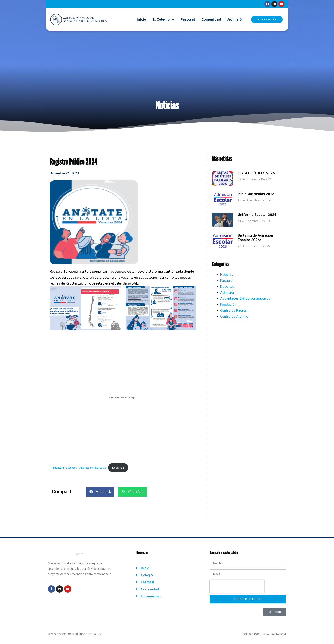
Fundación (228, 309)
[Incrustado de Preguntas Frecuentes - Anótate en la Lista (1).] (123, 402)
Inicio (141, 19)
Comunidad (211, 19)
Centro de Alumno (234, 321)
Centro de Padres (234, 315)
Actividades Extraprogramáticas (245, 303)
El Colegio (163, 20)
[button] (100, 496)
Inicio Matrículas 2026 (256, 198)
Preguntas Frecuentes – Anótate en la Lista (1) (78, 472)
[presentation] (237, 591)
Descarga (118, 472)
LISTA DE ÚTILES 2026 (256, 178)
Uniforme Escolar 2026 (257, 219)
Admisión (236, 19)
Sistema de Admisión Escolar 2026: (255, 242)
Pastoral (188, 19)
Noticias (227, 279)
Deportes (227, 291)
